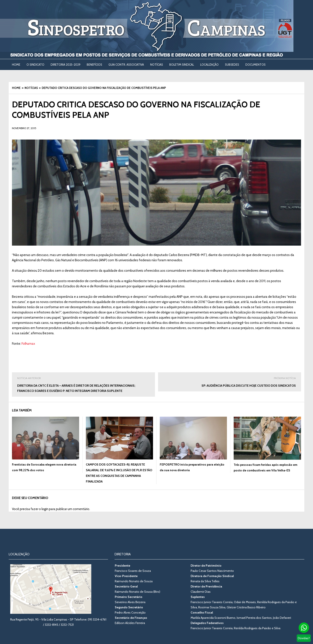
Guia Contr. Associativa (126, 65)
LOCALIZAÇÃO (209, 65)
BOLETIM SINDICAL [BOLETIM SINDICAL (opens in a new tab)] (182, 65)
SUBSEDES (232, 65)
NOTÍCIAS (157, 65)
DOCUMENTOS (256, 65)
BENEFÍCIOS (94, 65)
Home (16, 65)
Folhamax (28, 344)
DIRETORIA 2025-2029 (66, 65)
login (45, 509)
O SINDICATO (35, 65)
